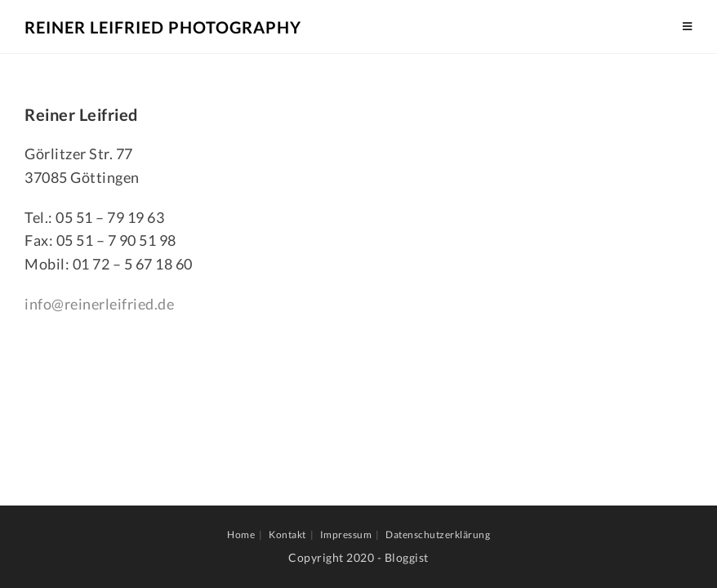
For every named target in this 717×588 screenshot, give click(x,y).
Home (241, 535)
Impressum (346, 535)
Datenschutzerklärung (438, 535)
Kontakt (287, 535)
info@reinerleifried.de (99, 304)
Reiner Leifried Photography (163, 27)
